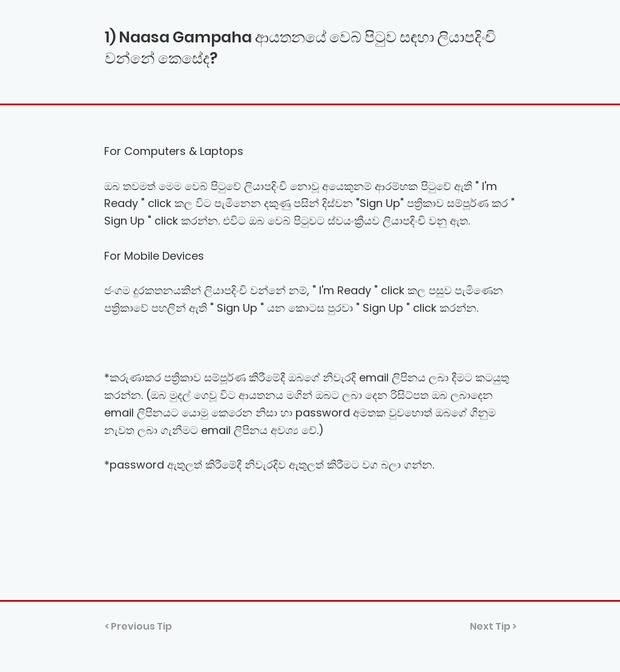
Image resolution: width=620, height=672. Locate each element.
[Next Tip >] (486, 627)
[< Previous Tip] (145, 627)
